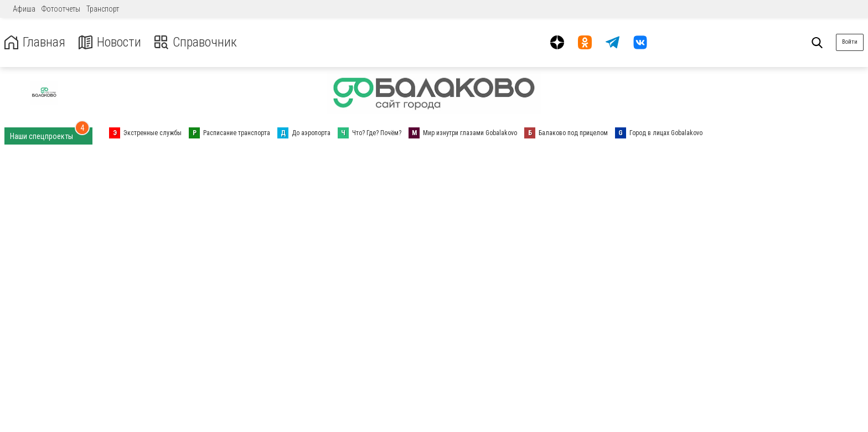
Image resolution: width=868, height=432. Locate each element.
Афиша (24, 9)
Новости (110, 42)
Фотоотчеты (61, 9)
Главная (35, 42)
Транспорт (103, 9)
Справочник (196, 42)
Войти (850, 42)
